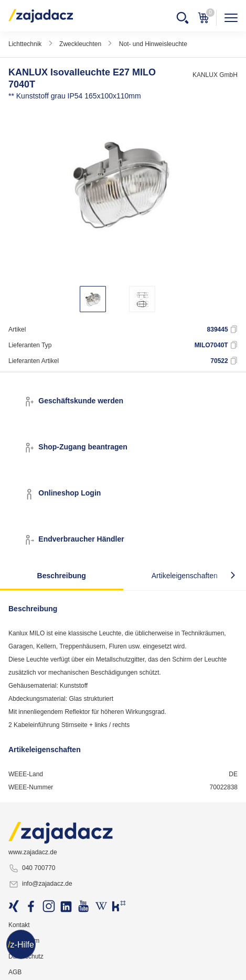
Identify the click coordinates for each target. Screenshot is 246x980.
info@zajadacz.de (40, 884)
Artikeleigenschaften (185, 576)
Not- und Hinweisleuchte (153, 44)
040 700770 (32, 868)
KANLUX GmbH (215, 75)
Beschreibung (62, 576)
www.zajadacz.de (33, 852)
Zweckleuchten (80, 44)
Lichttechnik (25, 44)
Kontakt (19, 925)
